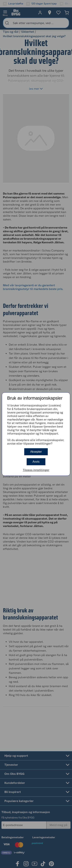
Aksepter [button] (36, 452)
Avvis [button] (36, 462)
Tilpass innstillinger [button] (36, 470)
